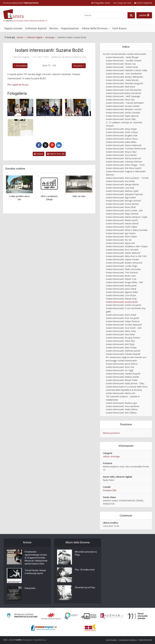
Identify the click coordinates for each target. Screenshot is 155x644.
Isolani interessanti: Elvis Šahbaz (121, 413)
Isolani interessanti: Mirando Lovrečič (124, 109)
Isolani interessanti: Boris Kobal (121, 315)
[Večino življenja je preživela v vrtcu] (20, 128)
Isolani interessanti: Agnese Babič (122, 292)
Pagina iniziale (13, 28)
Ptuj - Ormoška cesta (85, 570)
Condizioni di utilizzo (128, 640)
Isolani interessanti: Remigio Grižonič (123, 201)
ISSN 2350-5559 (145, 640)
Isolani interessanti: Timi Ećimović (122, 272)
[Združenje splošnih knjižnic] (90, 628)
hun (130, 3)
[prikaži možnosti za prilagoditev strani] (101, 3)
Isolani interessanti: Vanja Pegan (121, 129)
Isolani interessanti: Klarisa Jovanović (123, 158)
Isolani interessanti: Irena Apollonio (123, 406)
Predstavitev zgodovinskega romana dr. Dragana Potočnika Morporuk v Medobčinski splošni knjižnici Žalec (36, 558)
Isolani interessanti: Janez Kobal (121, 289)
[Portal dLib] (89, 616)
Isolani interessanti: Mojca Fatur (121, 152)
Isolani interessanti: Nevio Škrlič (121, 207)
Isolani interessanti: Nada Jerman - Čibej (125, 383)
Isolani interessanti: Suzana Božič (122, 302)
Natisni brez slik (56, 154)
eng (120, 3)
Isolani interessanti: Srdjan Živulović (123, 321)
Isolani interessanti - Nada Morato (122, 80)
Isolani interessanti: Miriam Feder (122, 380)
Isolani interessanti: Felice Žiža (120, 341)
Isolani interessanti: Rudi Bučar (121, 87)
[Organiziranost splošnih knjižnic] (51, 616)
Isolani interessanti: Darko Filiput (121, 227)
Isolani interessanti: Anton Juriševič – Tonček (127, 178)
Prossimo (78, 66)
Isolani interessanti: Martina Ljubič (122, 191)
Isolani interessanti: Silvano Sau (121, 64)
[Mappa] (144, 15)
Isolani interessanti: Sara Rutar (120, 334)
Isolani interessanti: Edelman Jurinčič (123, 351)
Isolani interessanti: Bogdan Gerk (122, 135)
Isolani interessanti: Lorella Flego (122, 266)
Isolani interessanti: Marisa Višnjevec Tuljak (127, 217)
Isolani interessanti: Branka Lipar (121, 403)
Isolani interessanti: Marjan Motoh (122, 184)
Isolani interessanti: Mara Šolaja (121, 347)
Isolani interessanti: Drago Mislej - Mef (124, 282)
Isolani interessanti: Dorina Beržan (122, 204)
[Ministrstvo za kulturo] (22, 616)
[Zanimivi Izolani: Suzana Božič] (20, 107)
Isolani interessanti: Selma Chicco (122, 139)
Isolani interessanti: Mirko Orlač (121, 331)
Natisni (38, 154)
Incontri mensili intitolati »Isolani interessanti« (125, 54)
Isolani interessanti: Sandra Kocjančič (124, 305)
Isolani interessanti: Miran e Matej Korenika (127, 230)
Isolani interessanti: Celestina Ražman (124, 162)
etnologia (115, 456)
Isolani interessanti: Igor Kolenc (121, 233)
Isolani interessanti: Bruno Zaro (121, 276)
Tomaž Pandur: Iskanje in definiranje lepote (35, 572)
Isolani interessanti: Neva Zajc (120, 100)
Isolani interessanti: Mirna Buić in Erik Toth (126, 256)
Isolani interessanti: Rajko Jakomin (122, 116)
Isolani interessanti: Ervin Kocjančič (123, 318)
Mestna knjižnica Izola (76, 57)
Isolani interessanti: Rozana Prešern (123, 338)
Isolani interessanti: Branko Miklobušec (125, 77)
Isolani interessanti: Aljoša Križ (120, 243)
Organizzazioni (70, 28)
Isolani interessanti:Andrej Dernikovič (123, 93)
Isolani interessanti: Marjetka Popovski (124, 194)
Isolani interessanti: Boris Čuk (120, 367)
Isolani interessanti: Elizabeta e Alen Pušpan (127, 246)
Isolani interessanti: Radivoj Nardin (122, 377)
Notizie (54, 28)
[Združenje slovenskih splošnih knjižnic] (112, 616)
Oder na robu (79, 196)
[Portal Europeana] (71, 616)
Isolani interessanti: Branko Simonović (124, 263)
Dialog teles (30, 588)
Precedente (21, 66)
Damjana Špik (110, 490)
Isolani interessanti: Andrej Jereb (121, 286)
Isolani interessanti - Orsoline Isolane (124, 60)
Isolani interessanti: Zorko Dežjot (122, 132)
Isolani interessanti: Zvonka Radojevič (124, 325)
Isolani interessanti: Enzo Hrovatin (122, 250)
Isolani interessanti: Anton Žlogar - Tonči (125, 165)
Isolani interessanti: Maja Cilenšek (122, 214)
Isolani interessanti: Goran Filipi (121, 119)
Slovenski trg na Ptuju (85, 587)
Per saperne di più (18, 85)
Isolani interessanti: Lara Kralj (120, 188)
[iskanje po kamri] (105, 15)
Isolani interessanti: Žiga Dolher (121, 198)
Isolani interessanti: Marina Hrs (121, 393)
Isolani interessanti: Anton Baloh (121, 237)
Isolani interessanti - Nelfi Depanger (123, 96)
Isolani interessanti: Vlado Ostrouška (123, 269)
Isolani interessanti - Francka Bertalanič (125, 103)
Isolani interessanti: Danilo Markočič (123, 253)
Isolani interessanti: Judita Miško (121, 142)
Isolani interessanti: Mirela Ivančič (122, 220)
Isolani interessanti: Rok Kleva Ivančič (124, 168)
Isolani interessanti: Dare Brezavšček (123, 90)
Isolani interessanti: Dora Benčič (121, 155)
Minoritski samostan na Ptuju (86, 553)
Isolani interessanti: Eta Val (119, 240)
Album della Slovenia (94, 28)
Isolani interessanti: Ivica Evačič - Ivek (124, 328)
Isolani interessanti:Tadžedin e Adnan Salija (126, 70)
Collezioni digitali (36, 28)
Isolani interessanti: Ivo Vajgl (119, 370)
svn (115, 3)
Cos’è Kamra (119, 28)
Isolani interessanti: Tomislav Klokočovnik (126, 149)
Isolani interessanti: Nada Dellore (122, 409)
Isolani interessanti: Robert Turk (121, 279)
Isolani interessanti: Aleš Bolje (120, 344)
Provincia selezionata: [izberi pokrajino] (21, 3)
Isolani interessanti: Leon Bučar (121, 295)
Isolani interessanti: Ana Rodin (120, 181)
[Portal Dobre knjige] (44, 628)
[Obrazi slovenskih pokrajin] (138, 616)
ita (125, 3)
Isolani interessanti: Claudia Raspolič (123, 354)
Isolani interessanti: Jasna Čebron (122, 364)
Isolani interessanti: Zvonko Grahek (123, 106)
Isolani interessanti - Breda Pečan (122, 67)
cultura (106, 456)
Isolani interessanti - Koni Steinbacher (124, 74)
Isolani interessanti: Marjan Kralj (121, 299)
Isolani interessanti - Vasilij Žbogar (122, 57)
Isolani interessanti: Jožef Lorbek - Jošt (124, 210)
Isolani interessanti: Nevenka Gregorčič (124, 83)
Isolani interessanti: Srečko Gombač (123, 113)
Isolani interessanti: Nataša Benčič (122, 223)
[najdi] (131, 15)
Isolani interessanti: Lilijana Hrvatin (122, 259)
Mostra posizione (111, 433)
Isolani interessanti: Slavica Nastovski (124, 145)
